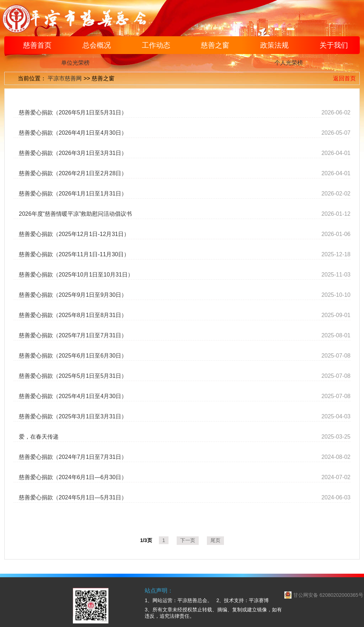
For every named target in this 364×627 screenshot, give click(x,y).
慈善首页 (37, 45)
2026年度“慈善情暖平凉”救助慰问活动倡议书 (75, 214)
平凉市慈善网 (65, 78)
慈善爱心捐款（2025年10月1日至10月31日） (76, 275)
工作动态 (156, 45)
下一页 (188, 540)
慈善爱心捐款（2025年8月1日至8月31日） (73, 315)
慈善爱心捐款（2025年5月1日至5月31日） (73, 376)
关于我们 (334, 45)
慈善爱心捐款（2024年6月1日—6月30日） (73, 477)
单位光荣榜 (75, 63)
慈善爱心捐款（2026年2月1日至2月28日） (73, 173)
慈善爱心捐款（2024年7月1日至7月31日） (73, 457)
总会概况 (97, 45)
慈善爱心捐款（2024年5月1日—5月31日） (73, 497)
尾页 (215, 540)
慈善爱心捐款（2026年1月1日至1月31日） (73, 194)
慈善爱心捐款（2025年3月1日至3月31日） (73, 416)
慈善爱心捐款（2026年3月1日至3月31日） (73, 153)
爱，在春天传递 (39, 437)
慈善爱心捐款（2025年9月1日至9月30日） (73, 295)
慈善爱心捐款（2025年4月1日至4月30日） (73, 396)
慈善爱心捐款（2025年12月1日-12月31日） (74, 234)
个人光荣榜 (289, 63)
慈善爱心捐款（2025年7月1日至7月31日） (73, 335)
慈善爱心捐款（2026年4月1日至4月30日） (73, 133)
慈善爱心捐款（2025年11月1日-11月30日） (74, 254)
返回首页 (344, 78)
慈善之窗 (215, 45)
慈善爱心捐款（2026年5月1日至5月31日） (73, 112)
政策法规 (274, 45)
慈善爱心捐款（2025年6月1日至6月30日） (73, 356)
